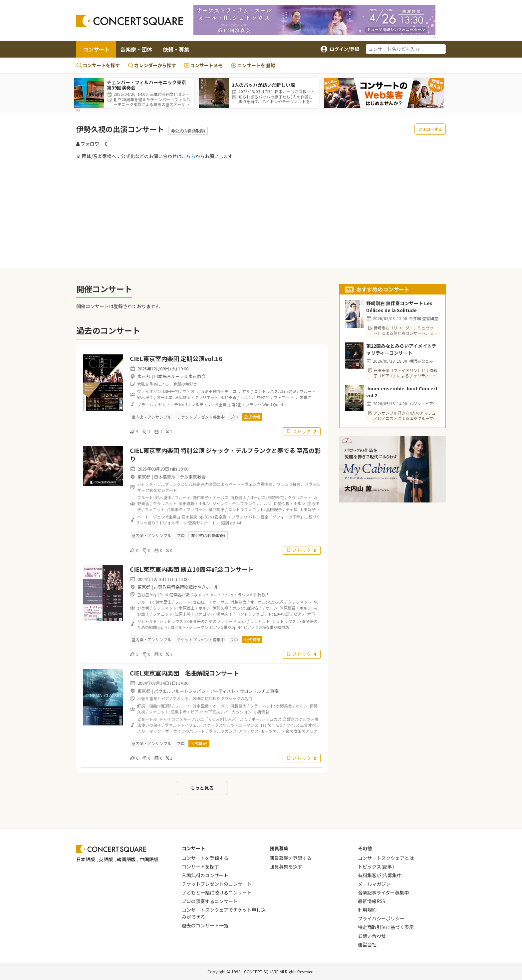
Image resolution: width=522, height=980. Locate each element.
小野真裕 (262, 712)
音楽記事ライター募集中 (383, 892)
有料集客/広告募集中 (380, 875)
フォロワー (92, 144)
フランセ (253, 404)
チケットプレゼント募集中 (201, 417)
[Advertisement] (261, 214)
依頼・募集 (176, 49)
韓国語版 (126, 859)
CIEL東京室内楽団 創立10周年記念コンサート (192, 569)
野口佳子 (201, 602)
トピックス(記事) (376, 867)
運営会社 (367, 944)
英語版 (106, 859)
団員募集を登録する (291, 858)
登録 (253, 65)
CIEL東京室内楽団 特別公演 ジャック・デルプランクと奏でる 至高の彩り (225, 454)
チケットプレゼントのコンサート (217, 884)
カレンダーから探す (152, 65)
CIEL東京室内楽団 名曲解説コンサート (184, 673)
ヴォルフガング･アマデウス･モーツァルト (247, 731)
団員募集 (279, 848)
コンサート (96, 49)
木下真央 (212, 712)
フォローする (430, 129)
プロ (234, 417)
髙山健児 (288, 391)
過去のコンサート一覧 (205, 925)
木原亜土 (187, 608)
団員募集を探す (286, 867)
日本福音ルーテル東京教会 (180, 376)
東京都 (144, 376)
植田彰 (165, 706)
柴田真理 (187, 503)
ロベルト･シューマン (189, 627)
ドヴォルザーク (173, 523)
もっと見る (202, 788)
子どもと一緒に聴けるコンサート (217, 892)
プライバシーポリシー (381, 918)
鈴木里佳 (145, 397)
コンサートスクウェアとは (386, 858)
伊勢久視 (262, 397)
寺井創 (244, 391)
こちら (188, 156)
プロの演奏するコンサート (210, 901)
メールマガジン (374, 884)
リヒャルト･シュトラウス (160, 621)
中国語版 (149, 859)
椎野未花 (276, 497)
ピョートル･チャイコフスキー (164, 719)
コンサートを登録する (205, 858)
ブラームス (147, 404)
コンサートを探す (98, 65)
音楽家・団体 (136, 49)
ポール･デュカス (267, 719)
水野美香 (228, 397)
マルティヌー (203, 404)
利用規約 (367, 910)
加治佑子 (254, 608)
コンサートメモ (203, 65)
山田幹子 (308, 509)
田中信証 (282, 614)
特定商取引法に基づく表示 (386, 927)
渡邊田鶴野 (211, 391)
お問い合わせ (372, 936)
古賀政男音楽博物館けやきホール (186, 587)
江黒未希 (304, 397)
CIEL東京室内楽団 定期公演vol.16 (176, 358)
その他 (365, 848)
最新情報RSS (372, 901)
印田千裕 (171, 391)
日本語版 (86, 859)
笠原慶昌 (288, 608)
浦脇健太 (183, 397)
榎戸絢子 (216, 509)
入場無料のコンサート (205, 875)
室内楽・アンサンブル (151, 417)
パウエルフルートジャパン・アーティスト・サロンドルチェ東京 (216, 691)
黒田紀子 (274, 509)
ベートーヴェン (151, 517)
